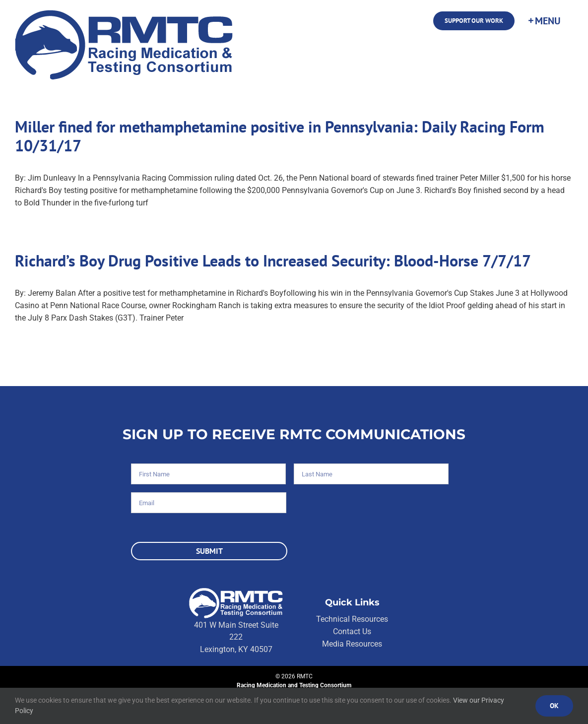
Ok (554, 706)
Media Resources (352, 644)
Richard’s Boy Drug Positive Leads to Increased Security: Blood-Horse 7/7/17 (273, 261)
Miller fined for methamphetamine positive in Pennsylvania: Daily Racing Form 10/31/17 (280, 136)
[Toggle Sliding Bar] (544, 21)
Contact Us (352, 631)
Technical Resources (352, 619)
